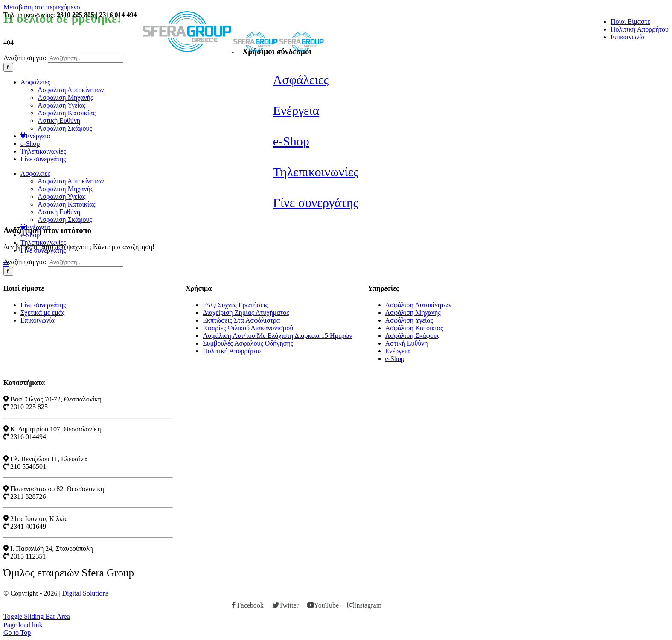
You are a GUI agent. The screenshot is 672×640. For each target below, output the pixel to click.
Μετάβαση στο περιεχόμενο (42, 7)
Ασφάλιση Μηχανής (413, 313)
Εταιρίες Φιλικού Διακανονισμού (248, 328)
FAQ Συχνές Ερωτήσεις (235, 305)
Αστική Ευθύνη (407, 343)
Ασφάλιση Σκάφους (413, 336)
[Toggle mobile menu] (7, 265)
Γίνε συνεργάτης (43, 305)
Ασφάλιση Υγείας (409, 320)
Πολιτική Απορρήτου (232, 351)
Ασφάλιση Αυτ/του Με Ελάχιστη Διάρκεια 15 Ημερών (277, 336)
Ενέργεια (398, 351)
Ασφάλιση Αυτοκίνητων (419, 305)
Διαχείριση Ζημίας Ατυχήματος (246, 313)
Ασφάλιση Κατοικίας (414, 328)
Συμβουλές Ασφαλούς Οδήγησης (248, 343)
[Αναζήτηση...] (86, 58)
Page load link (23, 625)
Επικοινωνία (38, 320)
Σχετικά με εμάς (42, 313)
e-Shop (395, 359)
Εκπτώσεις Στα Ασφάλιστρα (241, 320)
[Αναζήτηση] (8, 67)
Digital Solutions (86, 593)
